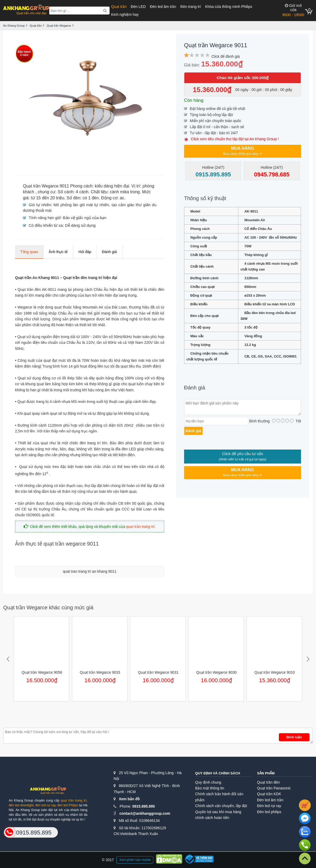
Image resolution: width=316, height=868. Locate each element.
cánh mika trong (125, 192)
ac (122, 198)
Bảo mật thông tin (210, 788)
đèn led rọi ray (45, 805)
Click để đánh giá (226, 56)
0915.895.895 (144, 806)
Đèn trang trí (191, 7)
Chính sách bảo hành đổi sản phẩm (219, 797)
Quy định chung (208, 782)
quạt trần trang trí (140, 527)
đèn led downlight (21, 805)
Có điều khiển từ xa (46, 225)
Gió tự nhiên (40, 205)
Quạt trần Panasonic (274, 788)
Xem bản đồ (129, 799)
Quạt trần (119, 7)
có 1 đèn (91, 198)
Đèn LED (138, 7)
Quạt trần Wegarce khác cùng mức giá (48, 607)
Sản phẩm (266, 773)
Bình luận (294, 737)
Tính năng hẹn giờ (45, 218)
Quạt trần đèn (268, 782)
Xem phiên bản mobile (135, 860)
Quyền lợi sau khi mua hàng (218, 812)
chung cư (46, 192)
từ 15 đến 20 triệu (48, 198)
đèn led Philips (68, 805)
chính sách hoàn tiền (212, 818)
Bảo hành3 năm (24, 53)
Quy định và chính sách (218, 773)
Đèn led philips (269, 812)
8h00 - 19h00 (293, 10)
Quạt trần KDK (269, 794)
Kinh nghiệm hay (125, 15)
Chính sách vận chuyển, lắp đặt (221, 806)
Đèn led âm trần (163, 7)
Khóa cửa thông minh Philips (229, 7)
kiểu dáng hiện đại (112, 186)
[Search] (105, 11)
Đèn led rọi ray (269, 806)
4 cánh (82, 192)
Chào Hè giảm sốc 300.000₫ (242, 78)
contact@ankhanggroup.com (145, 813)
